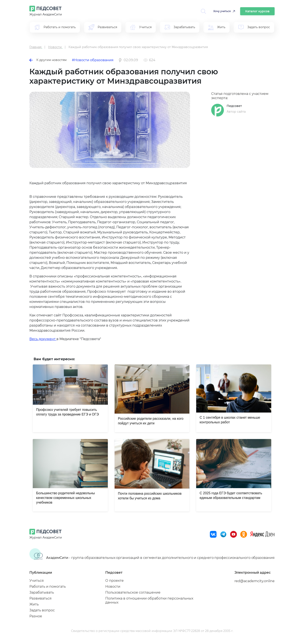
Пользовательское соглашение (133, 592)
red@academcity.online (255, 581)
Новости (113, 587)
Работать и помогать (48, 587)
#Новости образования (93, 60)
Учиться (37, 581)
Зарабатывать (42, 592)
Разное (36, 616)
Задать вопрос (42, 610)
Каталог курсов (257, 11)
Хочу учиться (222, 11)
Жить (34, 604)
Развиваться (40, 598)
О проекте (114, 581)
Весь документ (43, 339)
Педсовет (234, 106)
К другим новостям (48, 60)
